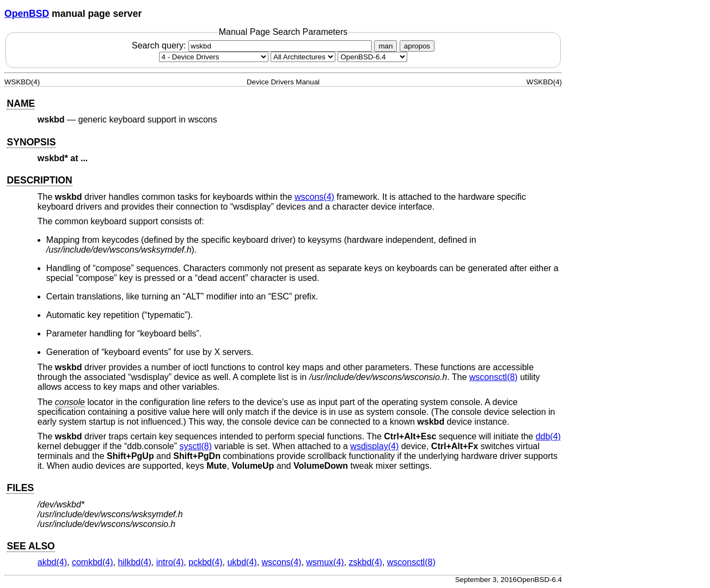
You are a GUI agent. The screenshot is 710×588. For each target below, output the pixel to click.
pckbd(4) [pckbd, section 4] (205, 562)
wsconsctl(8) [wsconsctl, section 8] (494, 377)
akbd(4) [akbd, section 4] (52, 562)
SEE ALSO (30, 546)
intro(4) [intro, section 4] (170, 562)
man (385, 46)
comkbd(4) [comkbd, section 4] (93, 562)
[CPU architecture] (303, 57)
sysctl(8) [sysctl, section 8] (195, 446)
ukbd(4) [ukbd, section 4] (242, 562)
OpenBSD (27, 14)
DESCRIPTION (39, 180)
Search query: (253, 45)
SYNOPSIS (31, 142)
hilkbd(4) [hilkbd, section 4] (134, 562)
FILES (20, 488)
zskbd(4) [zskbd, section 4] (366, 562)
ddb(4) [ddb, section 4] (548, 436)
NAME (21, 103)
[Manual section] (214, 57)
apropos (417, 46)
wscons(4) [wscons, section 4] (314, 197)
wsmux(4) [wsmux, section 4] (325, 562)
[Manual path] (372, 57)
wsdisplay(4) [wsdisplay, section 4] (374, 446)
